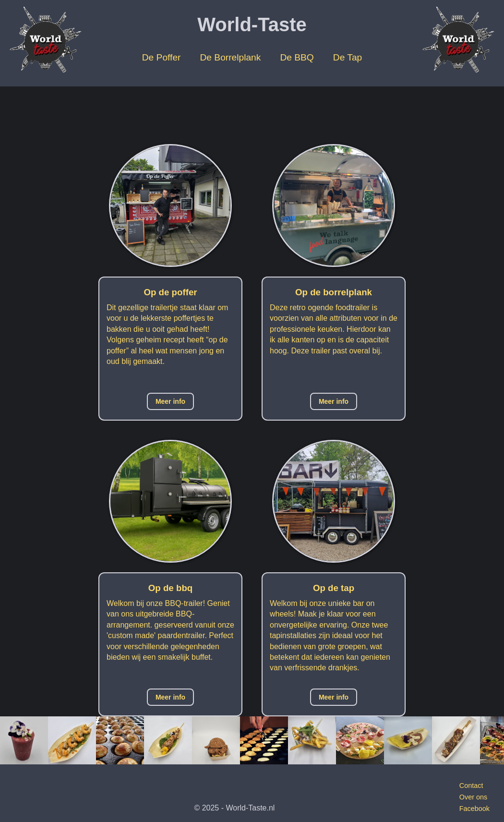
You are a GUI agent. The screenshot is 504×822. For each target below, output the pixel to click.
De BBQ (297, 57)
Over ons (473, 797)
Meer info (170, 401)
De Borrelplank (230, 57)
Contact (471, 786)
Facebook (474, 809)
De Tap (348, 57)
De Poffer (162, 57)
